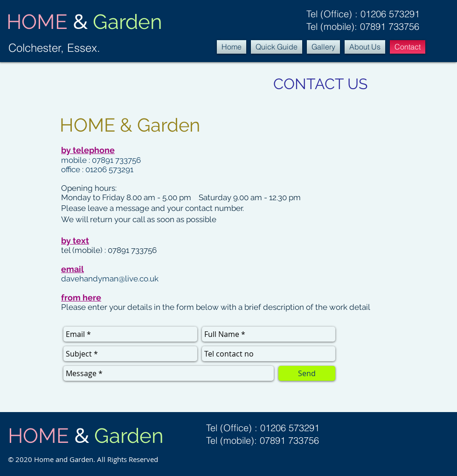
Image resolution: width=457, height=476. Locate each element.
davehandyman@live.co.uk (110, 279)
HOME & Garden (130, 125)
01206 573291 (390, 14)
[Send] (307, 373)
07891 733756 (390, 26)
